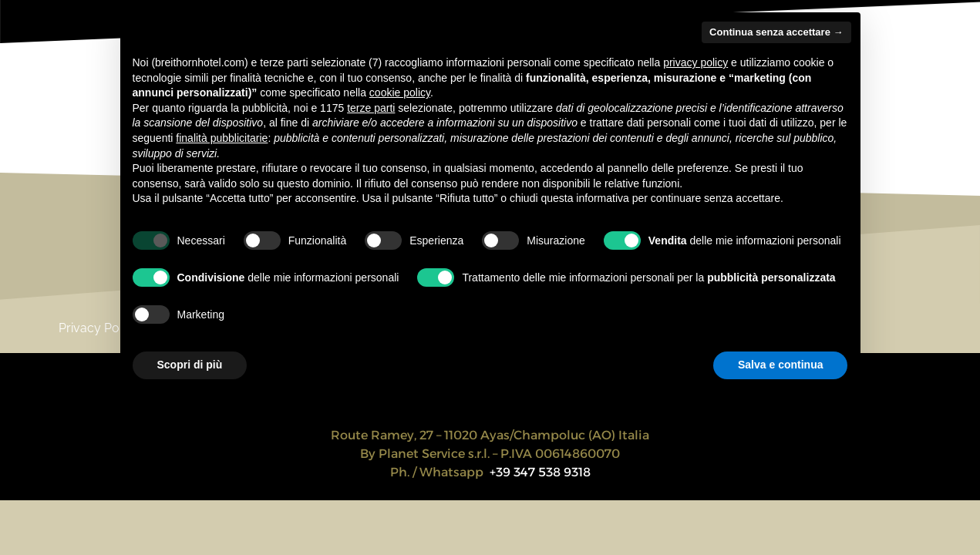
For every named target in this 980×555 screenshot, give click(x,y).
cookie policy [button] (400, 92)
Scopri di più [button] (190, 365)
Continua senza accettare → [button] (776, 32)
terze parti (371, 108)
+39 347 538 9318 (540, 472)
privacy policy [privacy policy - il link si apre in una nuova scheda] (695, 62)
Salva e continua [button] (780, 365)
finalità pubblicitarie (222, 138)
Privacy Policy (99, 328)
